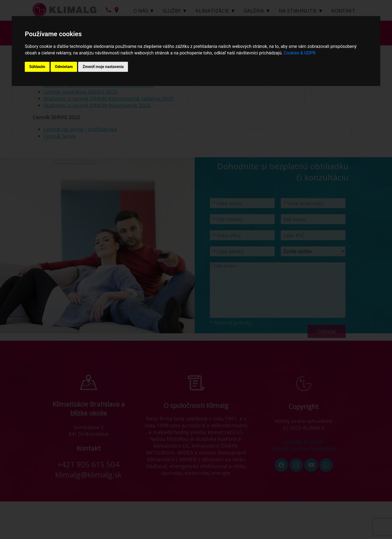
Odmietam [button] (64, 67)
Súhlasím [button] (37, 67)
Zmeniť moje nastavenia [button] (103, 67)
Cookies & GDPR (300, 53)
